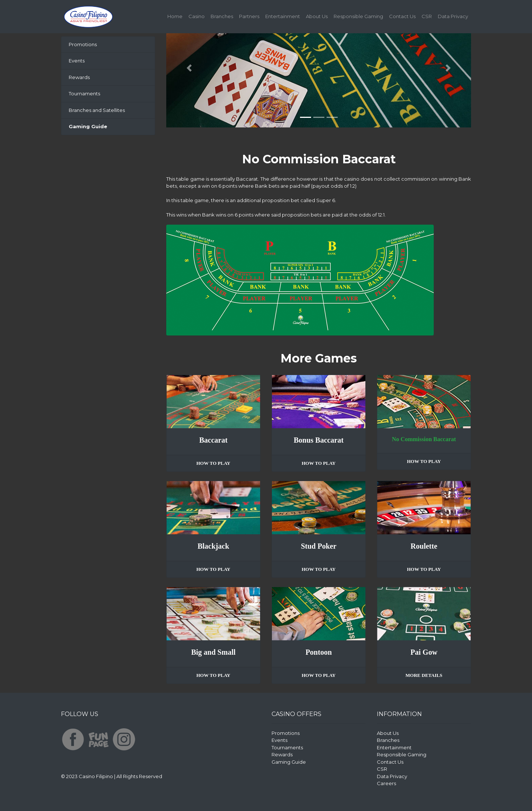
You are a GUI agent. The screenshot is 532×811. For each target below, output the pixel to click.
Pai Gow (424, 652)
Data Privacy (453, 16)
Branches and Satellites (97, 110)
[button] (189, 68)
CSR (427, 16)
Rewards (79, 77)
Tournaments (84, 93)
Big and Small (213, 652)
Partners (249, 16)
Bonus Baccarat (319, 440)
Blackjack (214, 546)
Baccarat (213, 440)
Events (77, 61)
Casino (197, 16)
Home (176, 16)
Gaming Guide (289, 762)
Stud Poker (318, 546)
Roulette (424, 546)
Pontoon (319, 652)
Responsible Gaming (358, 16)
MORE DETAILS (424, 675)
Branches (222, 16)
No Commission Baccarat (424, 439)
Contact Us (402, 16)
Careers (386, 783)
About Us (317, 16)
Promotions (83, 44)
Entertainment (283, 16)
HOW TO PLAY (213, 463)
